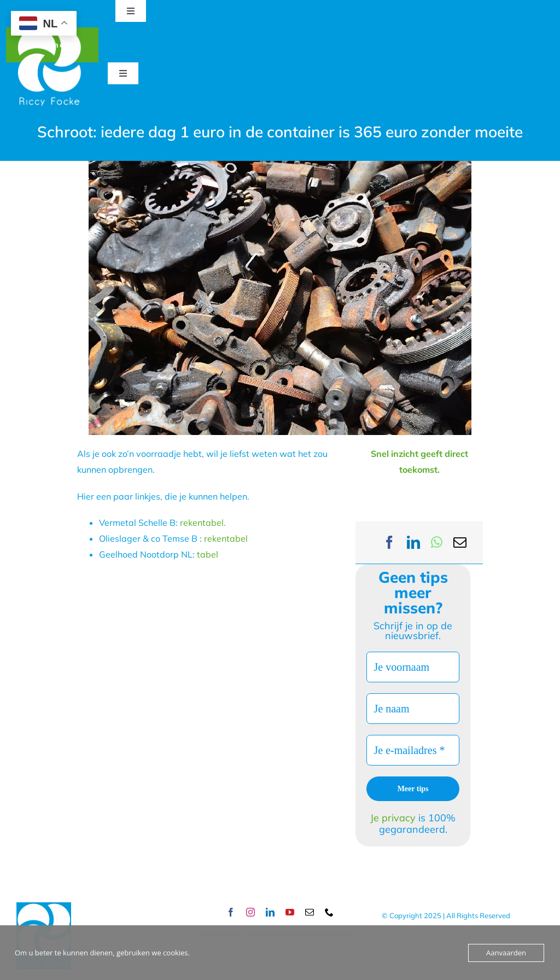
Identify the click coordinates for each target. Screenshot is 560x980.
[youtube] (290, 912)
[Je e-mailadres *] (413, 750)
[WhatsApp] (437, 543)
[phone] (329, 912)
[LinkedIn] (413, 543)
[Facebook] (389, 543)
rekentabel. (202, 523)
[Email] (460, 543)
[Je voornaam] (413, 667)
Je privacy (394, 818)
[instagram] (250, 912)
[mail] (310, 912)
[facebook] (231, 912)
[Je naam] (413, 709)
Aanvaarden (506, 953)
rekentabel (227, 538)
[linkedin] (270, 912)
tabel (208, 554)
